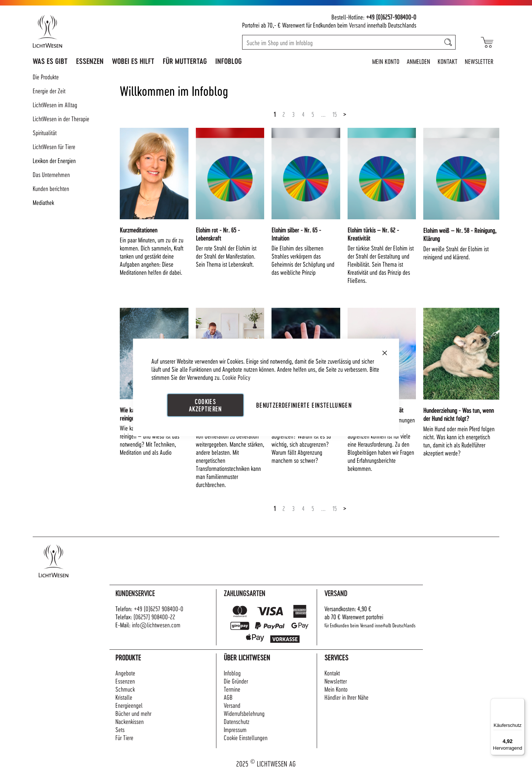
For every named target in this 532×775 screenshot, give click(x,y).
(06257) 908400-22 (154, 617)
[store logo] (79, 31)
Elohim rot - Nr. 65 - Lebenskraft (218, 234)
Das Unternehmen (51, 174)
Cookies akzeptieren (205, 405)
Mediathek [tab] (43, 202)
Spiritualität (45, 132)
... (323, 114)
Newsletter (479, 61)
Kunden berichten (51, 188)
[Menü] (520, 703)
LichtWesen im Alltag (55, 104)
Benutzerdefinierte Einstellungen (304, 405)
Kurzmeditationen (139, 230)
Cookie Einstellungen (246, 737)
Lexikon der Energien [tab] (54, 160)
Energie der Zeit (49, 91)
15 (335, 114)
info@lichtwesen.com (156, 625)
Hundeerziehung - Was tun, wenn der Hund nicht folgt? (459, 414)
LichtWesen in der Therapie (61, 118)
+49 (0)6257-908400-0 (391, 17)
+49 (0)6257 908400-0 (159, 608)
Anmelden (418, 61)
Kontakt (447, 61)
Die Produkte (46, 77)
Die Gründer (236, 681)
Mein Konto (386, 61)
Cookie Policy (236, 377)
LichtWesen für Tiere (54, 146)
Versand (357, 25)
